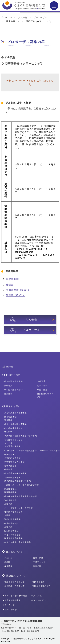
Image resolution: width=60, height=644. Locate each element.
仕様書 (10, 285)
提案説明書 (12, 279)
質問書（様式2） (16, 295)
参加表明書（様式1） (18, 290)
